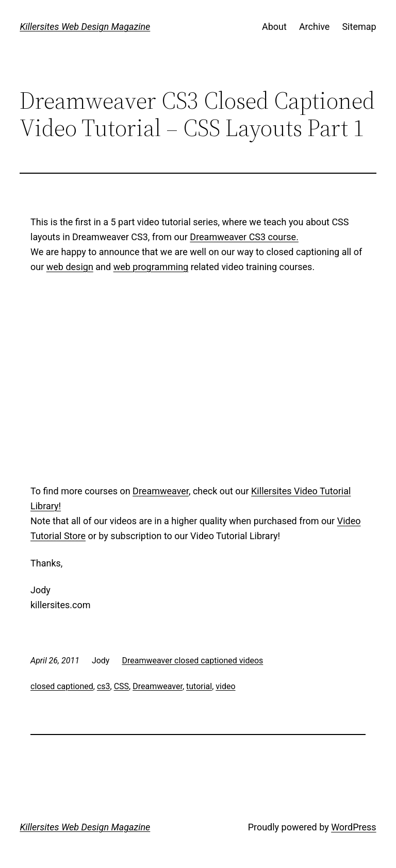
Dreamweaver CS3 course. (244, 237)
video (225, 686)
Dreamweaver (161, 491)
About (274, 27)
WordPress (353, 827)
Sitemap (359, 27)
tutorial (199, 686)
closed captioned (62, 686)
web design (70, 267)
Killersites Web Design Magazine (85, 27)
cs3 (104, 686)
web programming (151, 267)
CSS (121, 686)
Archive (315, 27)
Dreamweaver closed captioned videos (192, 661)
